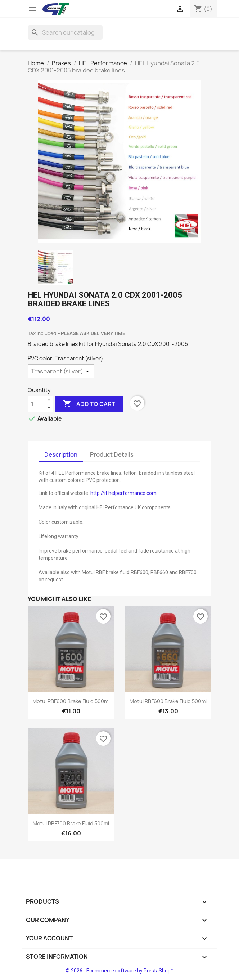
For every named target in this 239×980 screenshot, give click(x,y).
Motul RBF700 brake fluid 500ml (71, 823)
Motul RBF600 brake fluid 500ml (71, 701)
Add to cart (89, 404)
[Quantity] (36, 404)
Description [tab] (61, 454)
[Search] (65, 32)
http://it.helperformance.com (123, 493)
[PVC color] (61, 371)
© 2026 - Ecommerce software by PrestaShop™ (120, 971)
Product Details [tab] (112, 454)
